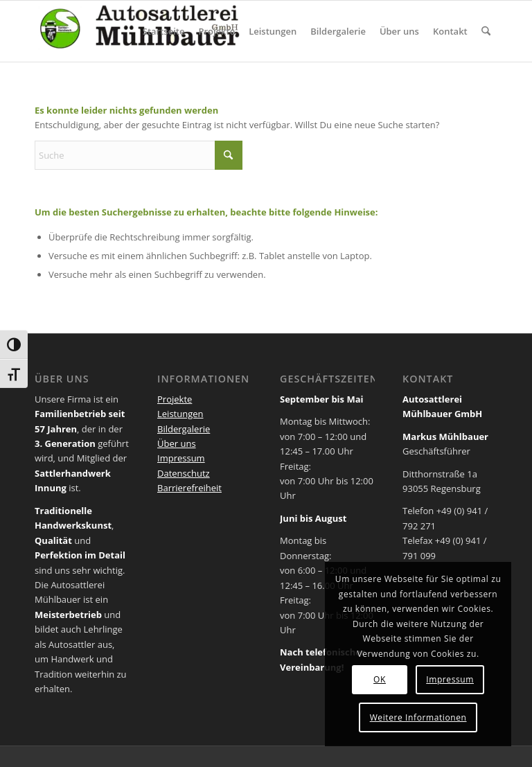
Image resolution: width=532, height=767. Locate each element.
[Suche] (486, 31)
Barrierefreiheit (189, 488)
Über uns (177, 443)
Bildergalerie (184, 429)
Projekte (175, 399)
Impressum (181, 458)
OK (380, 679)
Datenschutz (184, 473)
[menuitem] (164, 31)
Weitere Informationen (418, 717)
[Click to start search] (229, 155)
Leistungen (180, 414)
